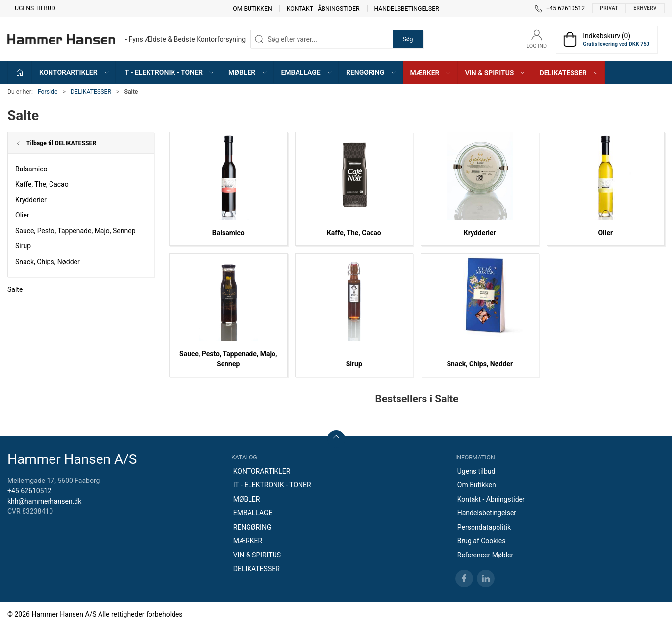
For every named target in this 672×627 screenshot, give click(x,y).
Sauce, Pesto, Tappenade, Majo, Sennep (75, 231)
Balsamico (31, 169)
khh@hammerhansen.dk (44, 501)
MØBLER (247, 499)
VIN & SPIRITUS (257, 555)
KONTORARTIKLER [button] (75, 72)
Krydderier (31, 200)
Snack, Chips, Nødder (48, 262)
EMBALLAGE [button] (307, 72)
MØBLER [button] (248, 72)
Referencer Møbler (485, 555)
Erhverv (645, 8)
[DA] (126, 39)
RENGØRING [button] (371, 72)
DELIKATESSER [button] (569, 73)
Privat (609, 8)
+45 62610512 (29, 491)
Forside (48, 92)
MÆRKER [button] (431, 73)
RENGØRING (252, 527)
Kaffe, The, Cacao (42, 184)
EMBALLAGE (253, 513)
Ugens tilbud (35, 8)
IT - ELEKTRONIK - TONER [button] (169, 72)
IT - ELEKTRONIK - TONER (272, 485)
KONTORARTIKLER (262, 471)
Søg (408, 39)
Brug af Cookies (482, 541)
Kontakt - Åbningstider (323, 8)
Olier (22, 215)
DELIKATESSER (91, 92)
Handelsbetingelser (407, 8)
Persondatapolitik (484, 527)
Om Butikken (252, 8)
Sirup (23, 246)
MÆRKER (248, 541)
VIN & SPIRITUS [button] (496, 73)
